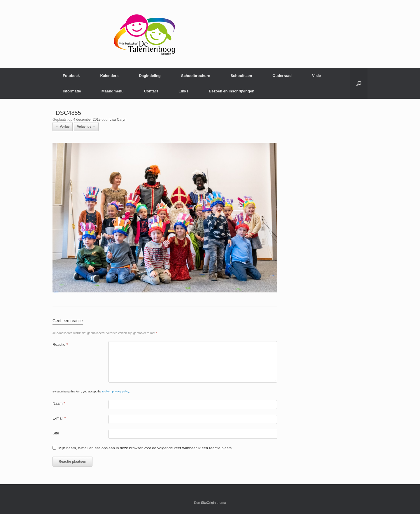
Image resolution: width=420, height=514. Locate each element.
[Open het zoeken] (359, 83)
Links (183, 91)
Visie (316, 76)
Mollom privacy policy (116, 391)
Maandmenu (113, 91)
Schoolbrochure (196, 76)
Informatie (72, 91)
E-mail (59, 418)
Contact (151, 91)
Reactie (60, 344)
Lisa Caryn (118, 120)
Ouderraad (282, 76)
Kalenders (110, 76)
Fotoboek (71, 76)
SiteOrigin (208, 503)
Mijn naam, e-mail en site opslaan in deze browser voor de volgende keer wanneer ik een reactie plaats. (146, 448)
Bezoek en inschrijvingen (232, 91)
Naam (59, 403)
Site (56, 433)
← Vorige (63, 127)
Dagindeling (150, 76)
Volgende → (86, 127)
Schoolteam (241, 76)
